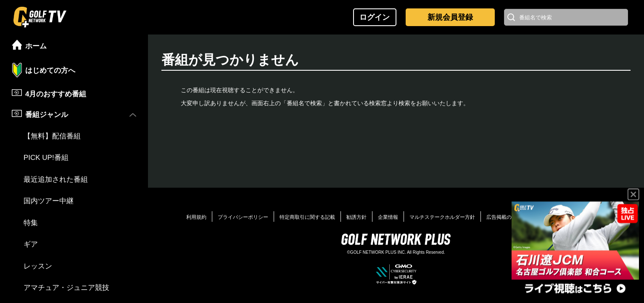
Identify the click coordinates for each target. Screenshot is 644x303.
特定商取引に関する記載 (307, 217)
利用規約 (196, 217)
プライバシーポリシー (243, 217)
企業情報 (388, 217)
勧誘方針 (356, 217)
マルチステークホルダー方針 (442, 217)
